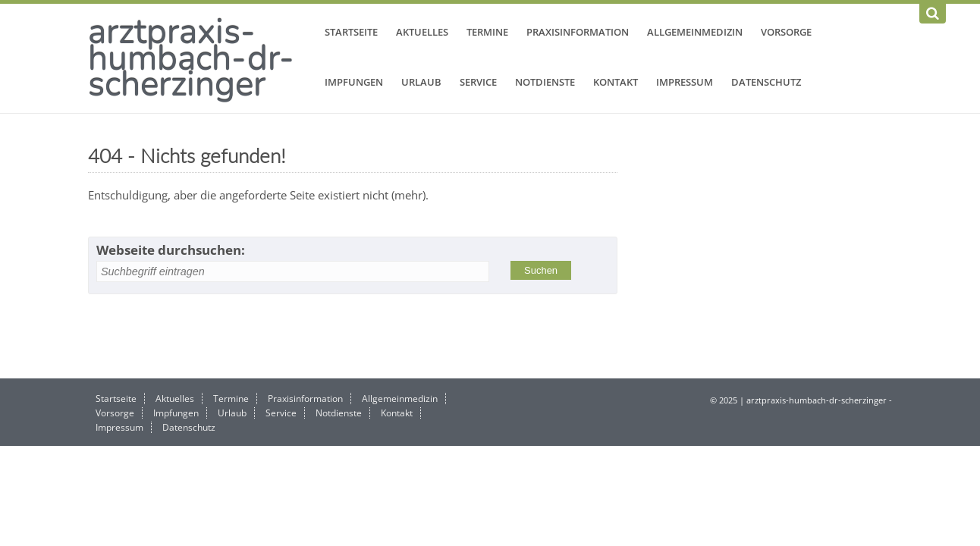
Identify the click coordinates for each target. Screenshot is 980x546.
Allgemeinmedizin (695, 32)
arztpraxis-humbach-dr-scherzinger (191, 58)
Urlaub (421, 82)
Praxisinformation (578, 32)
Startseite (351, 32)
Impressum (685, 82)
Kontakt (616, 82)
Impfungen (354, 82)
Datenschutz (766, 82)
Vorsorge (786, 32)
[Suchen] (933, 14)
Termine (487, 32)
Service (478, 82)
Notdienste (545, 82)
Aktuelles (422, 32)
